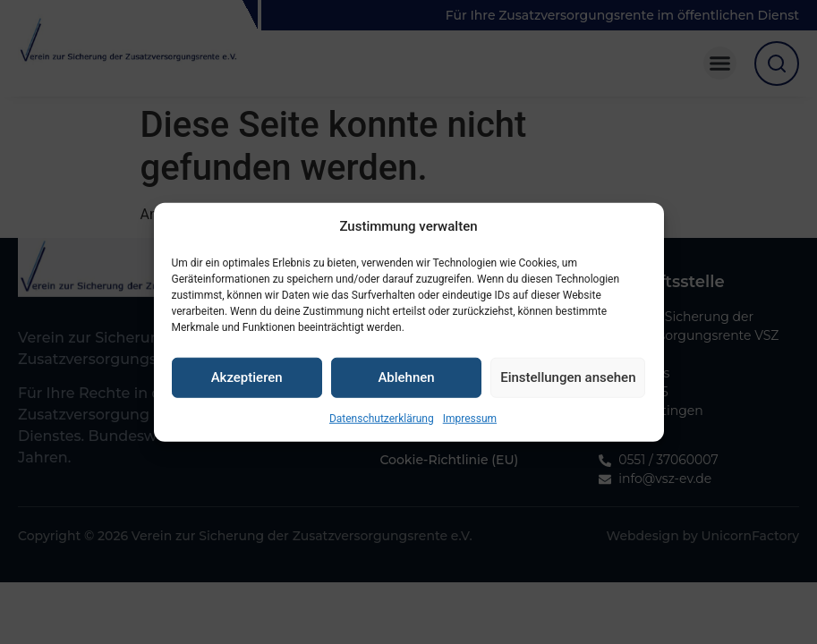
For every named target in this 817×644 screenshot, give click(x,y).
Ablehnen (406, 383)
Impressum (470, 424)
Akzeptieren (247, 383)
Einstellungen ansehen (568, 383)
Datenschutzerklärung (382, 424)
